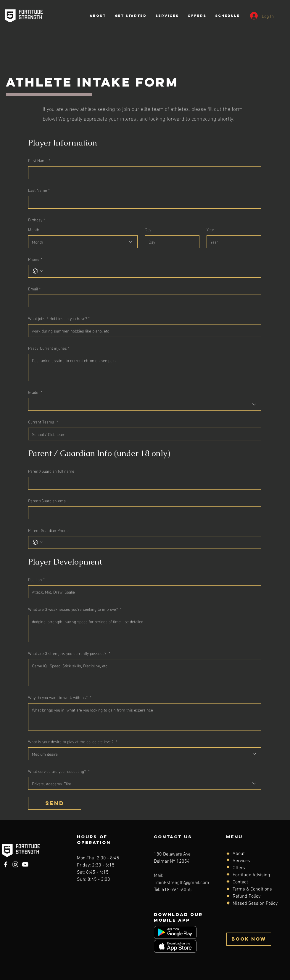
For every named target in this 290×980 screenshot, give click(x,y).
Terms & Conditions (252, 889)
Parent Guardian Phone (48, 530)
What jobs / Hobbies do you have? (59, 318)
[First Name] (143, 173)
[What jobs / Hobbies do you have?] (143, 331)
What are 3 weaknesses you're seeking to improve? (75, 609)
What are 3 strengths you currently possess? (69, 653)
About (239, 854)
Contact (240, 882)
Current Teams (43, 422)
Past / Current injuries (49, 348)
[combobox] (83, 242)
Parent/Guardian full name (51, 471)
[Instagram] (15, 864)
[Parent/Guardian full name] (143, 483)
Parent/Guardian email (48, 500)
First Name (39, 160)
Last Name (39, 190)
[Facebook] (6, 864)
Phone (35, 259)
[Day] (170, 242)
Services (241, 861)
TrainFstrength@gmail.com (182, 883)
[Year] (232, 242)
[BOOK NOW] (249, 939)
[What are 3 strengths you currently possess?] (145, 673)
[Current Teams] (143, 434)
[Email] (143, 301)
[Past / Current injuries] (145, 367)
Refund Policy (246, 896)
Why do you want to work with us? (60, 697)
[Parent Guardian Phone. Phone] (151, 542)
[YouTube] (25, 864)
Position (36, 579)
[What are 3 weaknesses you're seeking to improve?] (145, 629)
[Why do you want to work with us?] (145, 717)
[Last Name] (143, 202)
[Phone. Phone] (151, 271)
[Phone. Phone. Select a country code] (38, 271)
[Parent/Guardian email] (143, 513)
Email (34, 288)
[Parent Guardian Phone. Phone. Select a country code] (38, 542)
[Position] (143, 592)
